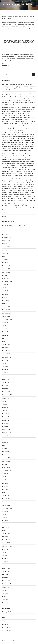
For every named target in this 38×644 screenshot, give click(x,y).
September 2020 (7, 244)
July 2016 (5, 401)
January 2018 (6, 345)
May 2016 (5, 408)
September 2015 (7, 433)
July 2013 (5, 515)
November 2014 (7, 464)
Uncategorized (6, 612)
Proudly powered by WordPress (9, 641)
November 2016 (7, 389)
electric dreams (27, 39)
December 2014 (7, 461)
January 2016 (6, 420)
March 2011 (6, 603)
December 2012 (7, 537)
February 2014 (6, 493)
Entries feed (6, 624)
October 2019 (6, 278)
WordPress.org (7, 631)
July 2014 (5, 477)
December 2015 (7, 423)
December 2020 (7, 234)
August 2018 (6, 322)
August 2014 (6, 474)
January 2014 (6, 496)
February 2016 (6, 417)
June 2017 (5, 367)
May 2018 (5, 332)
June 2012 (5, 556)
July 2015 (5, 439)
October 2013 (6, 505)
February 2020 (6, 266)
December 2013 (7, 499)
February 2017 (6, 379)
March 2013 (6, 527)
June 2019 (5, 291)
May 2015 (5, 445)
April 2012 (5, 562)
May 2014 (5, 483)
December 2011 (7, 574)
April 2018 (5, 335)
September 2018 (7, 319)
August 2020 (6, 247)
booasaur (16, 14)
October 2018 (6, 316)
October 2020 (6, 241)
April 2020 (5, 260)
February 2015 (6, 455)
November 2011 (7, 578)
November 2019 (7, 275)
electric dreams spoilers (12, 40)
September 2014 (7, 470)
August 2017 (6, 360)
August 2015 (6, 436)
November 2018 (7, 313)
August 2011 (6, 587)
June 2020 (5, 253)
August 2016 (6, 398)
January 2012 (6, 571)
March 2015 (6, 452)
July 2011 (5, 590)
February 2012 (6, 568)
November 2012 (7, 540)
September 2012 (7, 546)
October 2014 (6, 467)
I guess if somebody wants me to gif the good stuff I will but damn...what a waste (19, 41)
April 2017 (5, 373)
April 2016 (5, 411)
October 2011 (6, 581)
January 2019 (6, 307)
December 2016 (7, 386)
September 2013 (7, 508)
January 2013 (6, 534)
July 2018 (5, 326)
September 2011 (7, 584)
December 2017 (7, 348)
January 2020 (6, 269)
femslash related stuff (26, 40)
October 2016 (6, 392)
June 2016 (5, 404)
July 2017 (5, 363)
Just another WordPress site (17, 4)
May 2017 (5, 370)
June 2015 (5, 442)
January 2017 (6, 382)
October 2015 (6, 430)
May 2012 (5, 559)
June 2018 (5, 329)
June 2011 (5, 593)
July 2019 (5, 288)
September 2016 (7, 395)
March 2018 (6, 338)
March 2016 (6, 414)
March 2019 (6, 300)
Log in (4, 621)
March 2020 (6, 263)
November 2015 (7, 426)
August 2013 (6, 511)
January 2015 (6, 458)
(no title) (5, 213)
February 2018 (6, 341)
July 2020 (5, 250)
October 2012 (6, 543)
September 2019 (7, 282)
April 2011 (5, 600)
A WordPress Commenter (9, 225)
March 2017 (6, 376)
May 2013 (5, 521)
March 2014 (6, 489)
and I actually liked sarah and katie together (18, 38)
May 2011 (5, 596)
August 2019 (6, 285)
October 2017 (6, 354)
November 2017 (7, 351)
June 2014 (5, 480)
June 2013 (5, 518)
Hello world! (22, 225)
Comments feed (7, 627)
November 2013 (7, 502)
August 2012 (6, 549)
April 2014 (5, 486)
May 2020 (5, 256)
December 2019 (7, 272)
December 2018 (7, 310)
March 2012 (6, 565)
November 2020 (7, 237)
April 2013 (5, 524)
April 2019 (5, 297)
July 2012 (5, 552)
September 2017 (7, 357)
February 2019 (6, 304)
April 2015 (5, 448)
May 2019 (5, 294)
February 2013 (6, 530)
